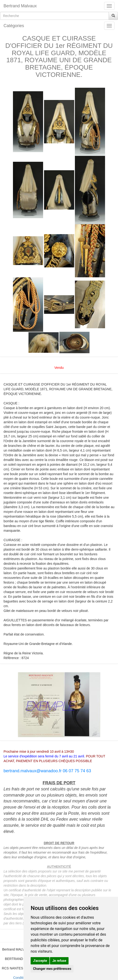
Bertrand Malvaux (20, 6)
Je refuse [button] (59, 961)
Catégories (14, 26)
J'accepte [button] (40, 961)
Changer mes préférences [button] (52, 969)
